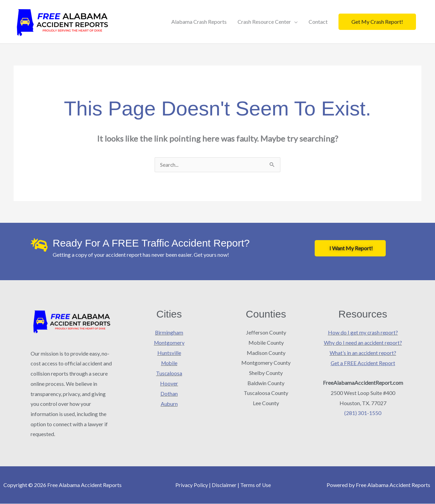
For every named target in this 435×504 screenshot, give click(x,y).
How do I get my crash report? (363, 333)
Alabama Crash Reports (199, 22)
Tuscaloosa (169, 373)
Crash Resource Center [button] (264, 22)
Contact (318, 22)
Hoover (169, 383)
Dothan (169, 393)
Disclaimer (224, 485)
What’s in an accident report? (363, 353)
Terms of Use (256, 485)
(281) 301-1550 (363, 413)
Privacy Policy (191, 485)
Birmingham (169, 333)
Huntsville (169, 353)
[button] (377, 22)
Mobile (169, 363)
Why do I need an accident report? (363, 343)
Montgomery (169, 343)
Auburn (169, 403)
